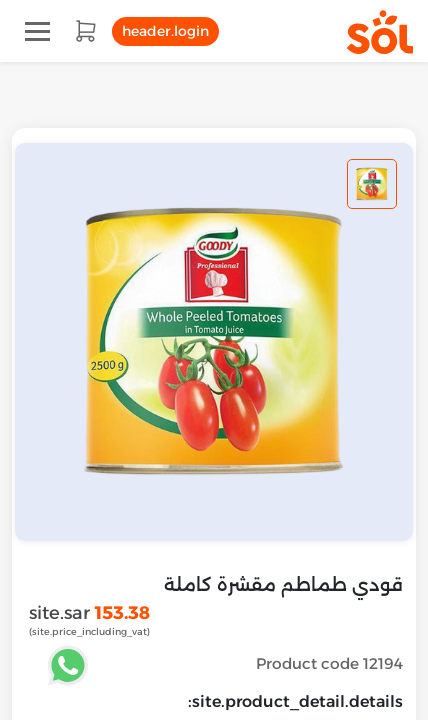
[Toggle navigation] (37, 31)
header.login (165, 31)
